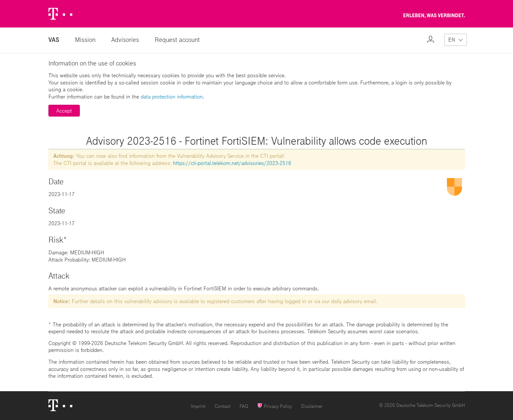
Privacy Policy (274, 406)
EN (452, 39)
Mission (85, 39)
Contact (222, 406)
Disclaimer (312, 406)
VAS (54, 39)
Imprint (198, 406)
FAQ (244, 406)
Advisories (125, 39)
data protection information (172, 96)
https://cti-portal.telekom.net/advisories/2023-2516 (232, 163)
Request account (177, 39)
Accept (64, 110)
